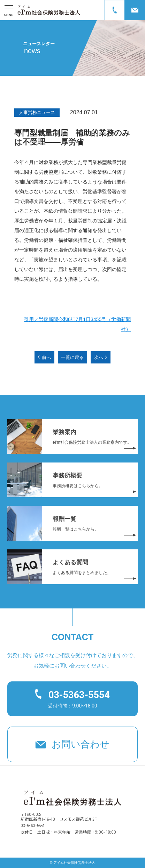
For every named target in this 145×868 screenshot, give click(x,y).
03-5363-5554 (79, 695)
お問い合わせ (81, 744)
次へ (99, 357)
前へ (46, 357)
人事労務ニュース (37, 112)
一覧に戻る (72, 357)
